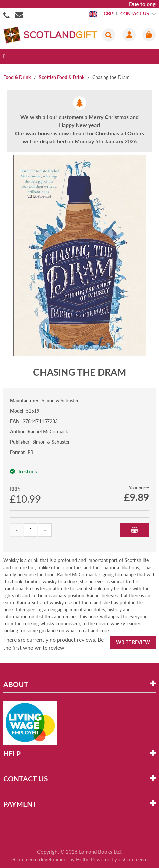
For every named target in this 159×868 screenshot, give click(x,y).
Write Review (133, 642)
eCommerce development (40, 859)
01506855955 (8, 15)
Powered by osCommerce (119, 859)
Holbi (82, 859)
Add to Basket (134, 530)
